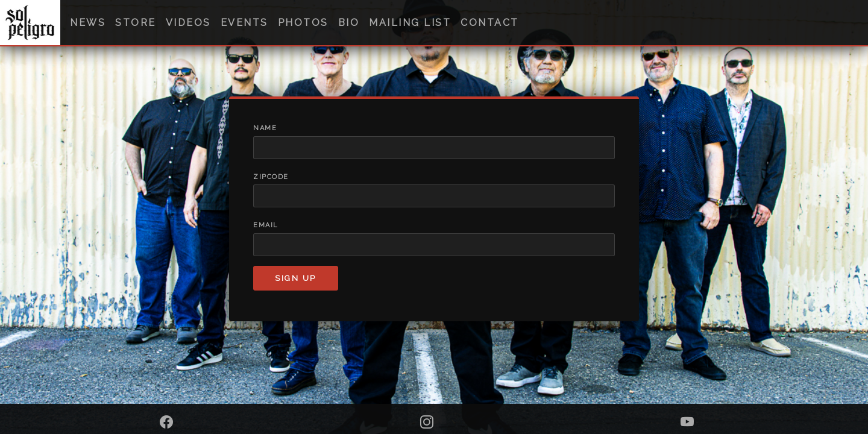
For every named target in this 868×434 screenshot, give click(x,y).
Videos (188, 23)
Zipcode (271, 177)
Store (136, 23)
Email (266, 225)
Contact (490, 23)
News (88, 23)
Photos (303, 23)
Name (265, 128)
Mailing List (410, 23)
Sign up (296, 278)
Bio (349, 23)
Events (244, 23)
